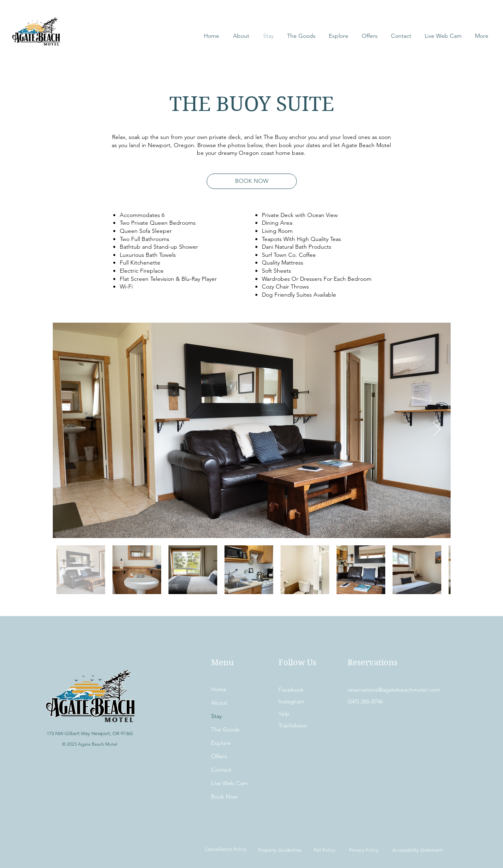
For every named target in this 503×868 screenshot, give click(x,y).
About (219, 703)
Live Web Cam (230, 783)
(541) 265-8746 (365, 701)
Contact (221, 770)
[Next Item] (437, 430)
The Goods (225, 729)
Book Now (224, 796)
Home (219, 689)
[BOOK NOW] (252, 181)
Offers (219, 756)
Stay (216, 716)
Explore (221, 743)
